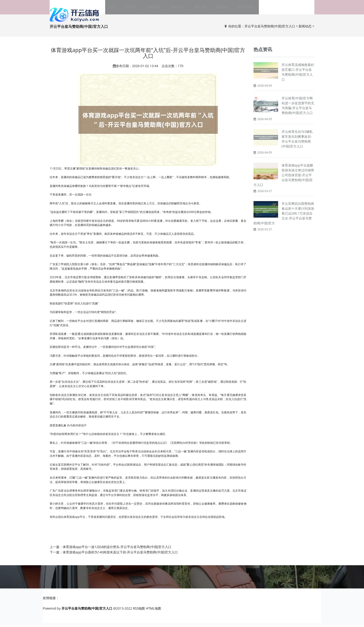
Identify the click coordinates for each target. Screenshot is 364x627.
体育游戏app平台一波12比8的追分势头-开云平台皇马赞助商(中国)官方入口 (117, 551)
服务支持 (177, 9)
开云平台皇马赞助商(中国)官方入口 (270, 30)
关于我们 (137, 9)
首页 (120, 9)
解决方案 (197, 9)
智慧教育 (157, 9)
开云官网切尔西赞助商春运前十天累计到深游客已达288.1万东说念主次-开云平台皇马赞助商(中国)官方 (284, 217)
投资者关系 (239, 9)
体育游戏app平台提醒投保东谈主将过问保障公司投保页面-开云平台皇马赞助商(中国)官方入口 (284, 179)
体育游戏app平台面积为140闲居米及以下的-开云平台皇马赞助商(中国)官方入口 (120, 556)
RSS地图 (139, 612)
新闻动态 (217, 9)
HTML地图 (153, 612)
